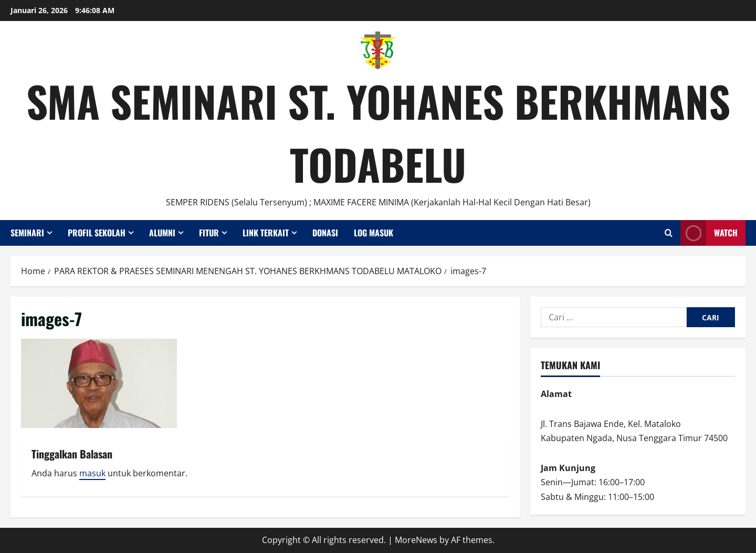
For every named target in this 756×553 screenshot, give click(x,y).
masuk (92, 473)
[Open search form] (669, 233)
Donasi (325, 233)
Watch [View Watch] (709, 233)
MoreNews (416, 540)
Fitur (209, 233)
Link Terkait (266, 233)
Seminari (27, 233)
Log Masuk (374, 233)
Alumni (162, 233)
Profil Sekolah (97, 233)
